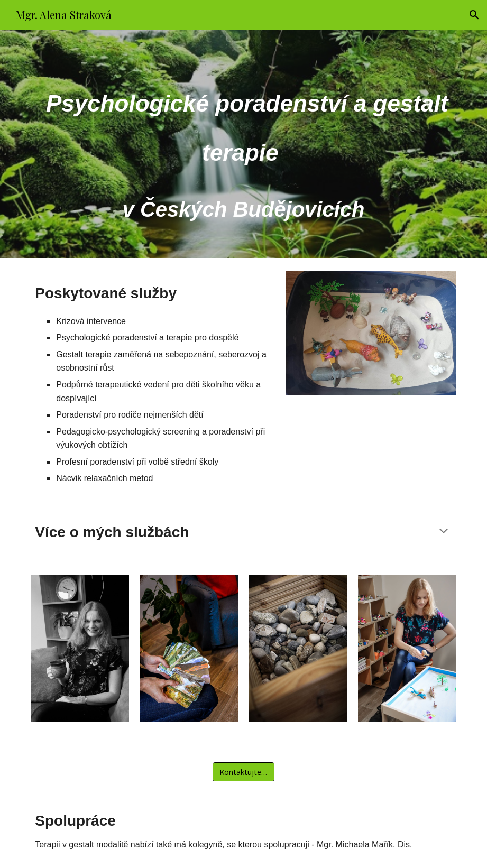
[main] (243, 144)
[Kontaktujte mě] (243, 772)
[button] (474, 15)
